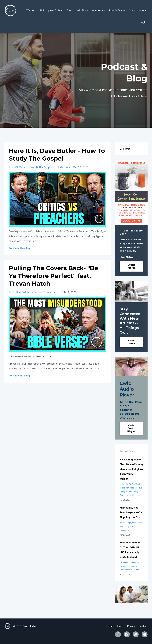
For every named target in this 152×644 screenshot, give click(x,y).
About (143, 10)
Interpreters (98, 10)
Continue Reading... (20, 248)
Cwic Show (82, 10)
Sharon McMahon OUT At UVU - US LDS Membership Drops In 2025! (130, 550)
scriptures (50, 167)
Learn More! (131, 266)
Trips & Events (117, 10)
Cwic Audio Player (131, 428)
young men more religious (131, 488)
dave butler (36, 167)
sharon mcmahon (127, 570)
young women (126, 491)
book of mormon (19, 167)
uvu (137, 570)
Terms (120, 626)
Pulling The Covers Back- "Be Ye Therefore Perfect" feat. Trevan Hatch (54, 276)
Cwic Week (131, 342)
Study (132, 10)
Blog (70, 10)
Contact (143, 626)
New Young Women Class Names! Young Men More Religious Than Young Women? (131, 469)
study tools (63, 167)
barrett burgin (125, 523)
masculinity (124, 526)
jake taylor (137, 523)
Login (143, 22)
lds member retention (129, 562)
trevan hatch (51, 292)
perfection (15, 292)
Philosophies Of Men (51, 10)
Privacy (131, 626)
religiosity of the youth (130, 484)
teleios (38, 292)
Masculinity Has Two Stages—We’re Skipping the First (131, 512)
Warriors (31, 10)
